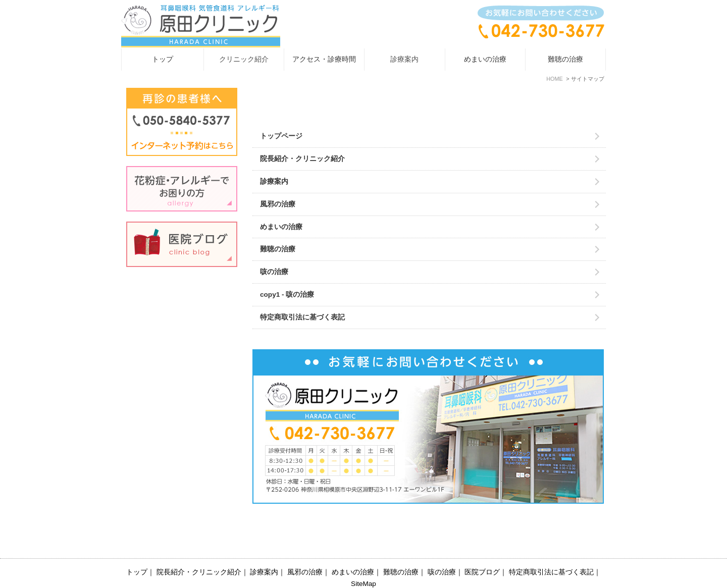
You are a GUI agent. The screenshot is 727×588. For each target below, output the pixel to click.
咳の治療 (274, 272)
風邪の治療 (278, 204)
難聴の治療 (565, 59)
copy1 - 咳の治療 (287, 295)
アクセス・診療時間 (324, 59)
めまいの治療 (485, 59)
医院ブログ (482, 550)
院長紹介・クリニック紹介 (302, 159)
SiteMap (363, 562)
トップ (163, 59)
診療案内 (274, 181)
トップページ (281, 136)
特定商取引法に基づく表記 (302, 317)
